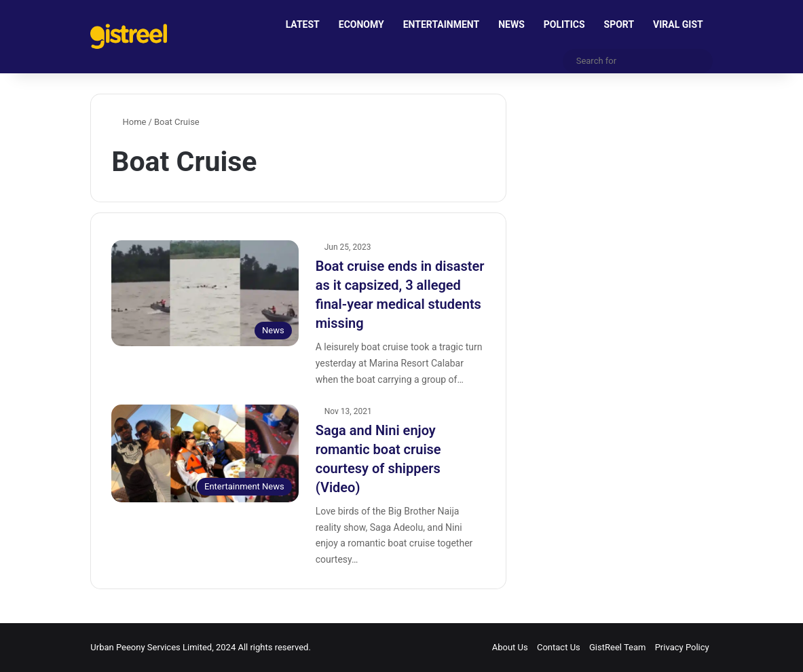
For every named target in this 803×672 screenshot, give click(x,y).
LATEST (303, 24)
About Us (510, 647)
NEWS (511, 24)
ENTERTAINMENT (441, 24)
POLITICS (564, 24)
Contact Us (559, 647)
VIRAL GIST (678, 24)
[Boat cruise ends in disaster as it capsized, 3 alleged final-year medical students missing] (205, 293)
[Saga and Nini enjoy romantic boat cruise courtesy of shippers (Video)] (205, 453)
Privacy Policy (682, 647)
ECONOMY (361, 24)
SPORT (619, 24)
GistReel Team (617, 647)
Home (129, 122)
